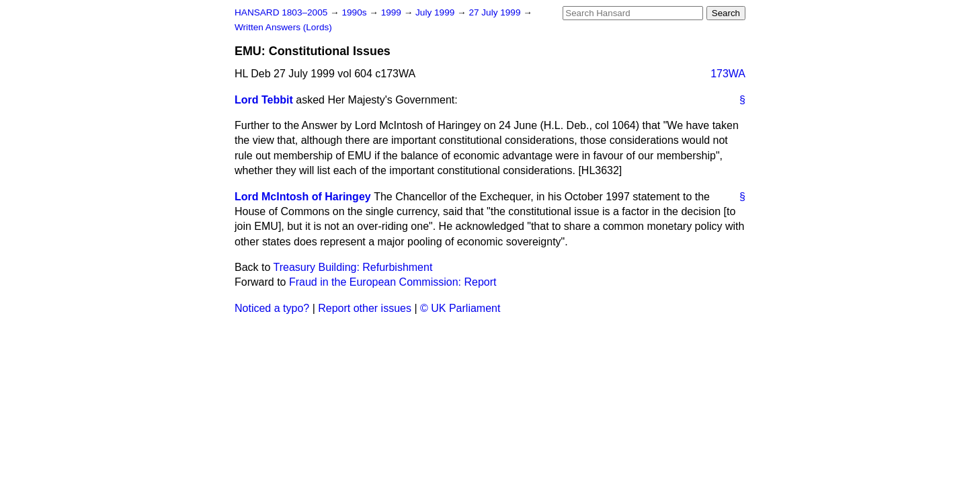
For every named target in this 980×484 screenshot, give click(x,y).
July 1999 (436, 12)
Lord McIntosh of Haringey (303, 197)
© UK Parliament (460, 308)
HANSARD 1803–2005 (281, 12)
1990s (355, 12)
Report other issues (365, 308)
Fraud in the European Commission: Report (393, 282)
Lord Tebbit (264, 100)
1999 (393, 12)
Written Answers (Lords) (283, 27)
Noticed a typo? (272, 308)
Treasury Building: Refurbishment (353, 267)
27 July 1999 (496, 12)
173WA (728, 74)
